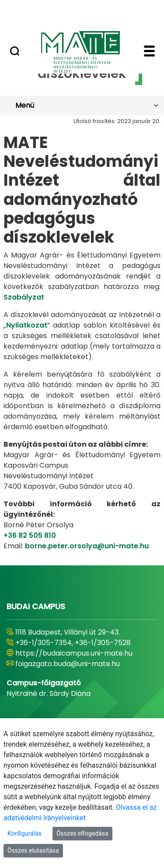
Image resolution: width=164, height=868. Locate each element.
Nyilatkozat (27, 325)
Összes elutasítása (33, 850)
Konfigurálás (24, 833)
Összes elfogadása (82, 833)
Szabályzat (24, 297)
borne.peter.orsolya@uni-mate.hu (87, 546)
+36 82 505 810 (30, 535)
